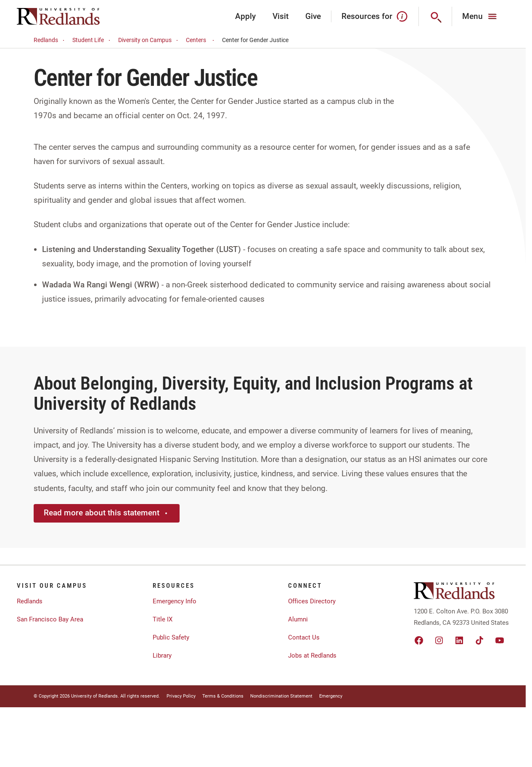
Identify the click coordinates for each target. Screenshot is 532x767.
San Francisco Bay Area (50, 619)
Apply (245, 16)
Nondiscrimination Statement (281, 696)
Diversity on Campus (149, 40)
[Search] (435, 16)
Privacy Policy (181, 696)
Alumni (298, 619)
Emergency (331, 696)
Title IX (163, 619)
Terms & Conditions (223, 696)
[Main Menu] (480, 16)
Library (162, 656)
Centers (201, 40)
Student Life (93, 40)
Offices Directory (312, 601)
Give (313, 16)
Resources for (375, 16)
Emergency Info (175, 601)
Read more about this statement (107, 513)
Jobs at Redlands (312, 656)
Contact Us (304, 637)
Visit (281, 16)
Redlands (50, 40)
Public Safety (171, 637)
